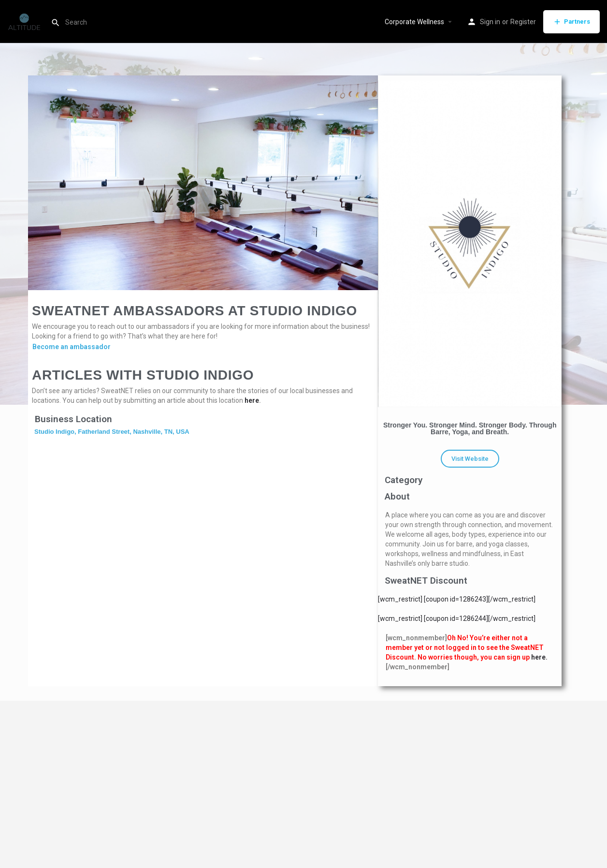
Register (523, 22)
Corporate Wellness (414, 22)
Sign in (490, 22)
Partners (571, 22)
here (252, 400)
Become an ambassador (72, 347)
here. (539, 657)
